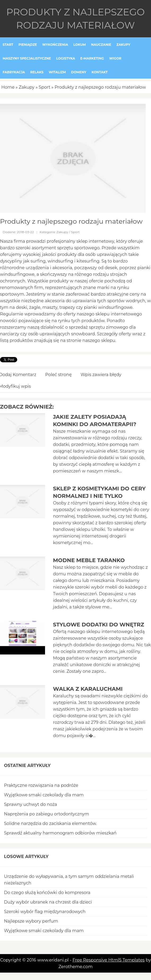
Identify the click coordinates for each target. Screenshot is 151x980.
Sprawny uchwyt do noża (30, 804)
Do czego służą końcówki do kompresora (47, 893)
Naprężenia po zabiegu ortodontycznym (46, 814)
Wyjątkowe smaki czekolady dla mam (44, 795)
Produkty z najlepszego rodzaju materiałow (100, 87)
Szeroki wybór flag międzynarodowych (45, 912)
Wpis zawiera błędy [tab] (101, 375)
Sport (45, 87)
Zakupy (27, 87)
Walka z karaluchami (88, 689)
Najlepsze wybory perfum (31, 921)
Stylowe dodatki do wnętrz (99, 625)
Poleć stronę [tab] (59, 375)
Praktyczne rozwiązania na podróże (41, 785)
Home (8, 87)
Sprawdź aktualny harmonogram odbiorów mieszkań (60, 833)
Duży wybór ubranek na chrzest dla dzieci (48, 902)
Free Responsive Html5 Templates (109, 960)
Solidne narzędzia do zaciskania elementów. (50, 823)
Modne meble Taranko (89, 560)
